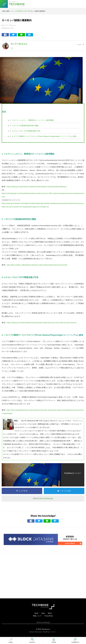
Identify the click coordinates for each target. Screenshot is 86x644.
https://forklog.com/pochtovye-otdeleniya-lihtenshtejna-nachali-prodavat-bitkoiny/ (37, 187)
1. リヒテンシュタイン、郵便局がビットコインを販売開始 (32, 120)
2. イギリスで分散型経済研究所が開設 (24, 126)
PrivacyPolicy (49, 616)
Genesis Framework (36, 632)
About (36, 613)
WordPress (46, 632)
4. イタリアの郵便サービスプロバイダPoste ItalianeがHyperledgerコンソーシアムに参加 (43, 136)
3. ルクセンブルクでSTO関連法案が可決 (25, 131)
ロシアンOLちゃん (19, 44)
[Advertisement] (43, 576)
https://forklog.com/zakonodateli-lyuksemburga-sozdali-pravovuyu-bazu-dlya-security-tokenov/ (42, 323)
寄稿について (37, 616)
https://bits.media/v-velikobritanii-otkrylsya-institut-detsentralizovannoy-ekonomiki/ (37, 265)
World (50, 613)
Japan (43, 613)
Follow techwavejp (46, 498)
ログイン (54, 632)
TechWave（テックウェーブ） (17, 4)
